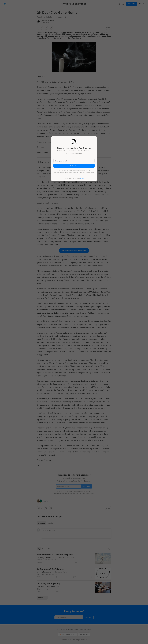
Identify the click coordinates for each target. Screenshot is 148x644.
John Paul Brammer (48, 21)
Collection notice (85, 629)
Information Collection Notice (73, 173)
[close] (94, 139)
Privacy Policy (90, 173)
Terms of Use (84, 171)
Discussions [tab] (52, 549)
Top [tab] (39, 549)
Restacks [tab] (50, 523)
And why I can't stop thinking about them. (52, 572)
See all (42, 598)
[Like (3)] (40, 28)
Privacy (71, 629)
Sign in (142, 4)
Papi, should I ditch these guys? (48, 586)
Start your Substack (67, 635)
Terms (76, 629)
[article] (74, 559)
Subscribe (132, 4)
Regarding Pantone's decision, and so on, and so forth (56, 557)
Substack (64, 640)
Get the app (84, 634)
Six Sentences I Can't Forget (50, 569)
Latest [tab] (44, 549)
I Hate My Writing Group (48, 584)
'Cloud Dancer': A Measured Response (55, 555)
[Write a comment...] (76, 533)
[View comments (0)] (46, 28)
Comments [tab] (41, 523)
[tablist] (45, 523)
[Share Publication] (123, 4)
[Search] (119, 4)
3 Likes (46, 501)
